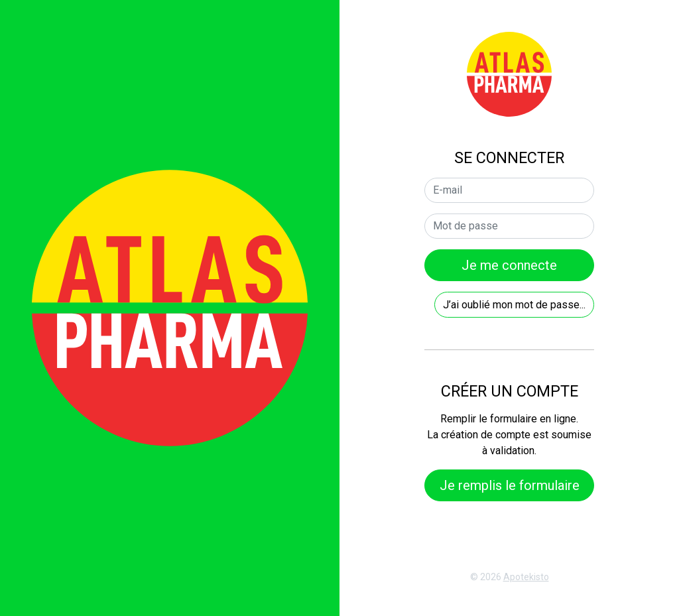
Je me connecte (509, 265)
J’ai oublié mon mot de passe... (514, 305)
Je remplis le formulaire (510, 485)
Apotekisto (526, 577)
